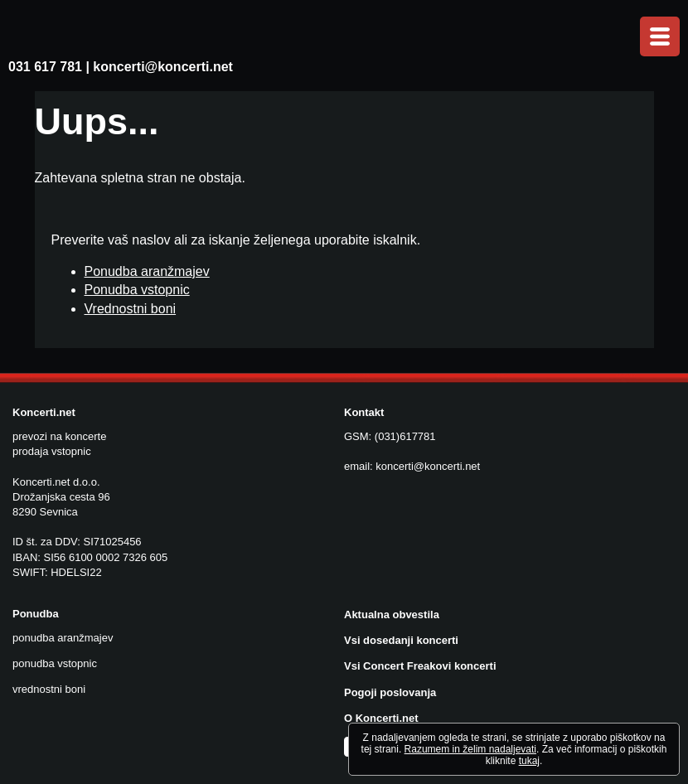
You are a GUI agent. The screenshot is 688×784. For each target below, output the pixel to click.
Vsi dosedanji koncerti (401, 640)
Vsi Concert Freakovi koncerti (420, 666)
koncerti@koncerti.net (163, 67)
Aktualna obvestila (392, 615)
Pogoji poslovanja (390, 692)
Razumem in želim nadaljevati (470, 749)
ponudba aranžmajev (63, 638)
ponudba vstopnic (55, 663)
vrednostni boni (49, 689)
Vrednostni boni (131, 309)
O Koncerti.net (381, 718)
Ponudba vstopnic (137, 290)
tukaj (529, 761)
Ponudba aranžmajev (147, 271)
